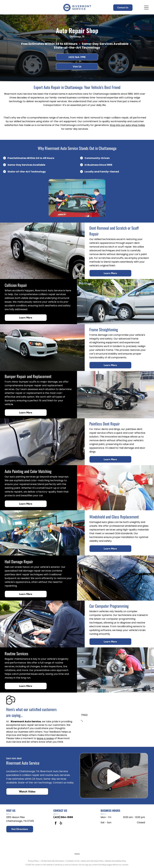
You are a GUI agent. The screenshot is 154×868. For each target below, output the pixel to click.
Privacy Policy (33, 861)
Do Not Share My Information (53, 861)
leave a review (45, 738)
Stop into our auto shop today (127, 125)
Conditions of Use (73, 861)
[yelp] (61, 824)
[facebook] (56, 824)
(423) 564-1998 (63, 817)
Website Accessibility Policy (116, 861)
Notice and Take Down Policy (92, 861)
